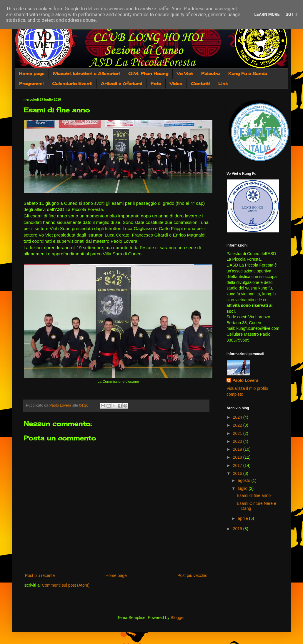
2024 (238, 417)
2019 (238, 449)
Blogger (178, 618)
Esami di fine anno (254, 495)
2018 (238, 457)
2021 (238, 433)
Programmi (31, 83)
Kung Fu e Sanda (248, 73)
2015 (238, 529)
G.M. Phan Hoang (148, 73)
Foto (156, 83)
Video (176, 83)
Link (223, 83)
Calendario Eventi (72, 83)
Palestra (210, 73)
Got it (292, 14)
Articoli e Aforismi (121, 83)
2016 (238, 473)
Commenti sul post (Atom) (66, 585)
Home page (32, 73)
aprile (243, 518)
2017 (238, 465)
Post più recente (40, 575)
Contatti (200, 83)
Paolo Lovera (245, 380)
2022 (238, 425)
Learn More (267, 14)
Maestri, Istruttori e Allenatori (86, 73)
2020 (238, 441)
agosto (244, 480)
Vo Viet (185, 73)
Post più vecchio (192, 575)
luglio (243, 488)
